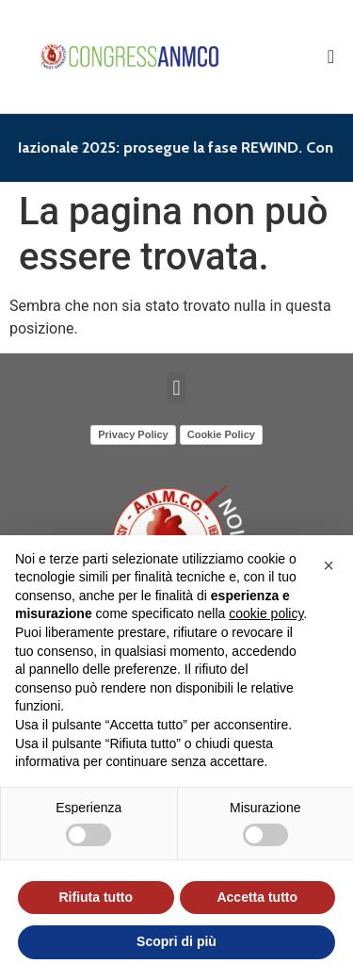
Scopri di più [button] (176, 941)
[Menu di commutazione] (331, 57)
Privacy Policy (133, 434)
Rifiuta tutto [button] (96, 897)
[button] (176, 388)
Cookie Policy (221, 434)
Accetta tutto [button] (257, 897)
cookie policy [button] (266, 613)
